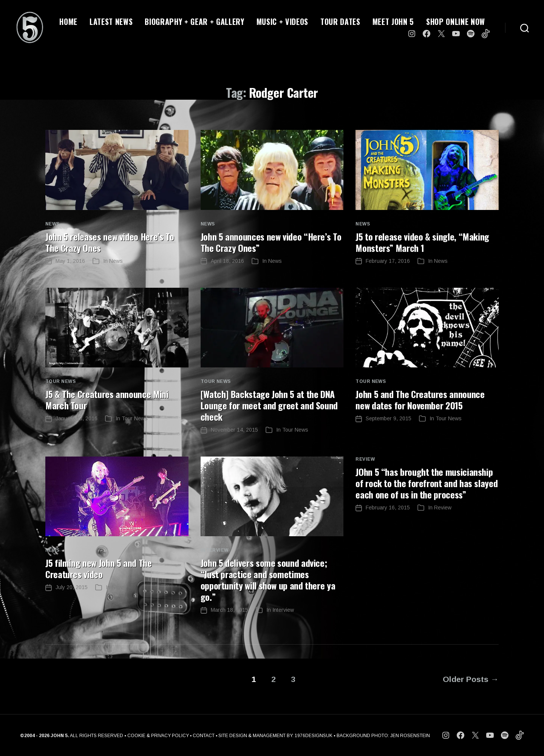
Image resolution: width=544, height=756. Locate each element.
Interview (215, 550)
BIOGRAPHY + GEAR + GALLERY (194, 22)
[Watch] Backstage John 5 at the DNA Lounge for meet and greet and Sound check (269, 405)
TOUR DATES (340, 22)
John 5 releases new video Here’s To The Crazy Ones (110, 242)
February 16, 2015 (388, 508)
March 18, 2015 (229, 610)
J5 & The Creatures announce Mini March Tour (107, 400)
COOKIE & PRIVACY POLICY (158, 736)
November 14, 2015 (234, 430)
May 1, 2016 (70, 261)
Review (365, 459)
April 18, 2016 (227, 261)
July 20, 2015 (72, 587)
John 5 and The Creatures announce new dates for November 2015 (420, 400)
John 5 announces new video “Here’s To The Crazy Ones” (271, 242)
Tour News (60, 381)
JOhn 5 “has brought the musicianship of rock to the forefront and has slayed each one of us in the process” (427, 483)
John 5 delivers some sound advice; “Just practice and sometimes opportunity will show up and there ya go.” (268, 580)
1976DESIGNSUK (314, 736)
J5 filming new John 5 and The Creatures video (99, 568)
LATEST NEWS (111, 22)
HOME (68, 22)
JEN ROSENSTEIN (410, 736)
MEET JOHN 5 (393, 22)
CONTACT (204, 736)
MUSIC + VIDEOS (282, 22)
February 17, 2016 (388, 261)
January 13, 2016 (76, 418)
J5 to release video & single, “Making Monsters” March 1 (422, 242)
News (53, 224)
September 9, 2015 (389, 418)
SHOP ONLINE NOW (456, 22)
